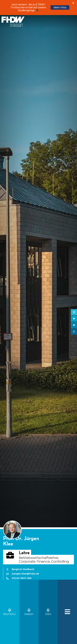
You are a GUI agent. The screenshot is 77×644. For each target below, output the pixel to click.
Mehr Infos (60, 7)
